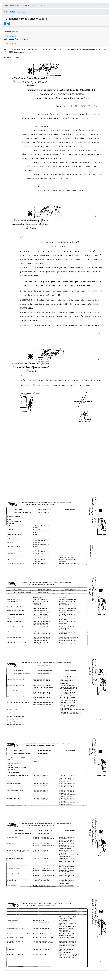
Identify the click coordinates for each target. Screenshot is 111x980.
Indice (13, 12)
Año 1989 (21, 12)
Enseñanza (15, 5)
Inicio (6, 5)
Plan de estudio (27, 5)
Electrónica (40, 5)
